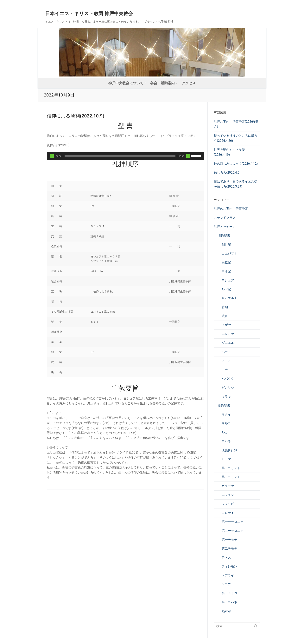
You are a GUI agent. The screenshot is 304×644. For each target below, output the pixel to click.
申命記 (226, 271)
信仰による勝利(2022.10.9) (76, 116)
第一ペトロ (229, 593)
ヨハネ (226, 441)
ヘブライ (228, 575)
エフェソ (228, 495)
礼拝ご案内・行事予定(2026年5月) (236, 124)
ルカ (225, 432)
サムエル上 (229, 298)
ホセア (226, 352)
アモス (226, 361)
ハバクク (228, 379)
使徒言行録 (229, 450)
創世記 (226, 245)
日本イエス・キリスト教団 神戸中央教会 (89, 14)
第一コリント (231, 468)
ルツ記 (226, 289)
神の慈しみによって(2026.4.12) (236, 164)
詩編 (225, 307)
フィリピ (228, 504)
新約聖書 (224, 405)
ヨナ (225, 370)
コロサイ (228, 513)
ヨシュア (228, 280)
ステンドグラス (225, 218)
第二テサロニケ (232, 531)
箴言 (225, 316)
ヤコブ (226, 584)
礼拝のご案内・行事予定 (231, 209)
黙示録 (226, 611)
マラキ (226, 397)
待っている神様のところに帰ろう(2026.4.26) (236, 138)
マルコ (226, 423)
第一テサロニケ (232, 522)
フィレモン (229, 566)
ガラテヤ (228, 486)
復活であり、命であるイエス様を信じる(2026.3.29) (236, 184)
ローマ (226, 459)
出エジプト (229, 253)
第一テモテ (229, 540)
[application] (125, 156)
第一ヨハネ (229, 602)
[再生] (52, 156)
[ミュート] (188, 156)
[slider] (120, 156)
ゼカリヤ (228, 388)
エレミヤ (228, 334)
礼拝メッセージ (225, 227)
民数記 (226, 262)
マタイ (226, 414)
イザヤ (226, 325)
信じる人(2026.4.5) (227, 173)
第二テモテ (229, 549)
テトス (226, 558)
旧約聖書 (224, 236)
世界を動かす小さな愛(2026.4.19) (229, 152)
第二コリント (231, 477)
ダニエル (228, 343)
